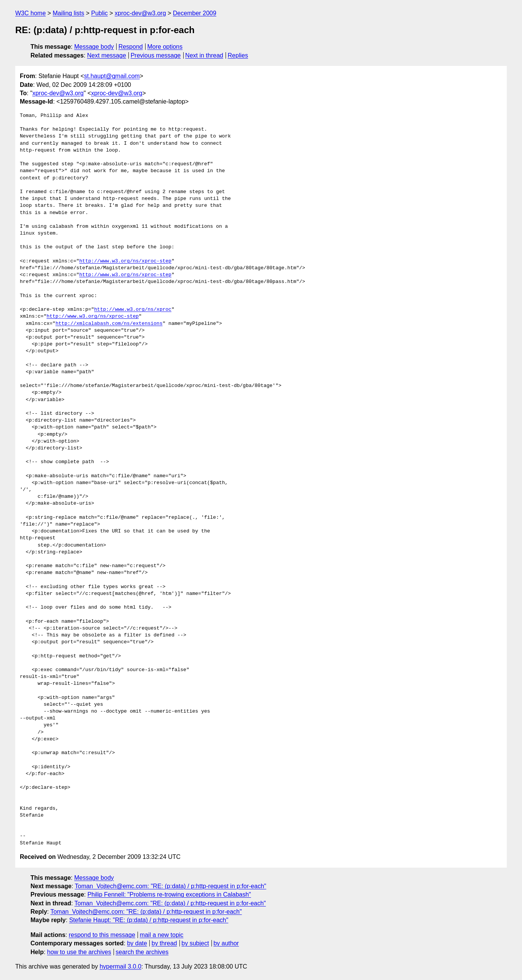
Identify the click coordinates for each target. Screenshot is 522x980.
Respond (131, 47)
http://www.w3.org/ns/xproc (133, 310)
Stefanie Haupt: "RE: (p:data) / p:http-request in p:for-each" (149, 920)
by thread (164, 943)
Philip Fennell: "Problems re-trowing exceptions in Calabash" (169, 894)
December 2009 (195, 13)
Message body (94, 47)
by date (137, 943)
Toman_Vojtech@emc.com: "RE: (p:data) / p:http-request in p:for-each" (171, 886)
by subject (195, 943)
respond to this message (102, 935)
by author (226, 943)
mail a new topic (162, 935)
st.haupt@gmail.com (112, 76)
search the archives (142, 952)
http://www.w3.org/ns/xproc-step (125, 261)
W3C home (30, 13)
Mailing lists (68, 13)
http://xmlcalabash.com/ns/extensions (109, 324)
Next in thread (204, 55)
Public (99, 13)
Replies (238, 55)
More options (165, 47)
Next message (107, 55)
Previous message (156, 55)
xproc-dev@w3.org (140, 13)
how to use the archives (79, 952)
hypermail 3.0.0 (120, 966)
